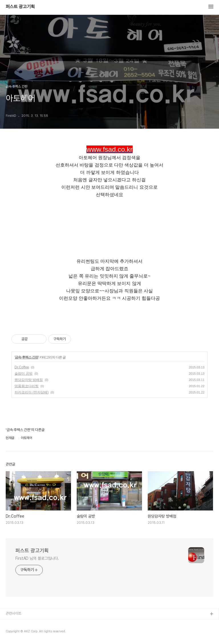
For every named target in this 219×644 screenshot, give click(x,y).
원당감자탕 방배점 (29, 380)
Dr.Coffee (22, 367)
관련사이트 (14, 613)
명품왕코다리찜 (27, 386)
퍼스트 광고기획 (20, 7)
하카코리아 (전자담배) (32, 392)
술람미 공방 (24, 374)
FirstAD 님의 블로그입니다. (37, 558)
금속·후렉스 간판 (27, 357)
